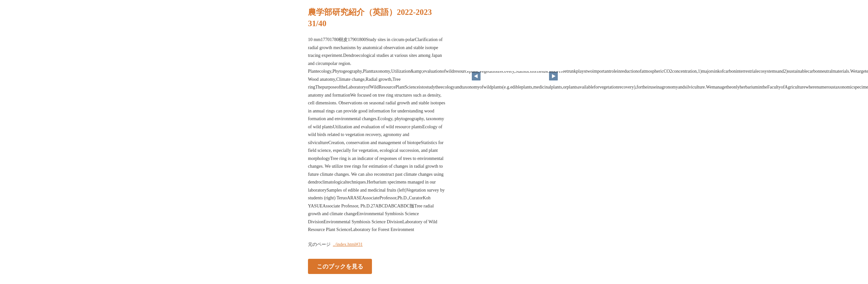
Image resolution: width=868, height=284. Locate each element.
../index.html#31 (348, 244)
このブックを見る (340, 266)
